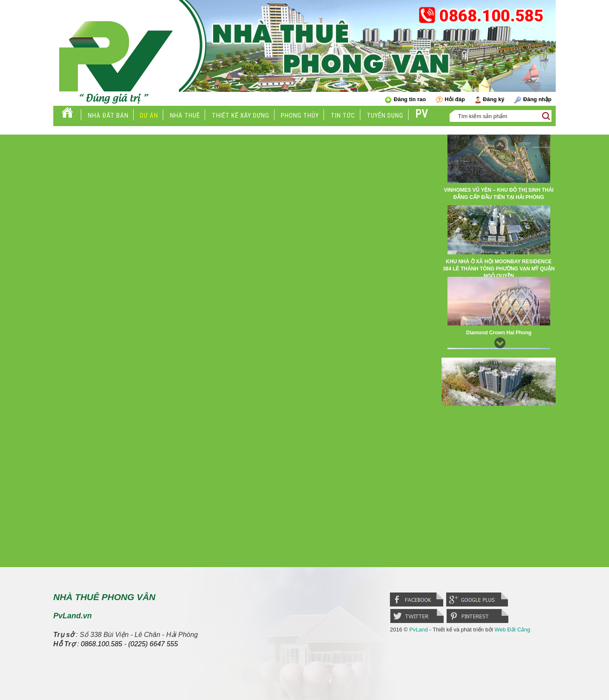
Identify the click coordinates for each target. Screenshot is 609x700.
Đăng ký (490, 100)
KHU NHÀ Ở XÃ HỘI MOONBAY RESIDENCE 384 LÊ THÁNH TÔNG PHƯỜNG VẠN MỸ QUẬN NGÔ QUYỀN (499, 269)
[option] (499, 170)
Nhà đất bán (108, 115)
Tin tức (343, 115)
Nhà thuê (185, 115)
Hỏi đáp (451, 99)
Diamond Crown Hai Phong (499, 333)
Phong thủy (300, 115)
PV (422, 114)
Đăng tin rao (405, 100)
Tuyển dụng (385, 115)
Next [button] (499, 341)
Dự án (149, 115)
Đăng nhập (533, 100)
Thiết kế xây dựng (241, 115)
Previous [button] (499, 143)
